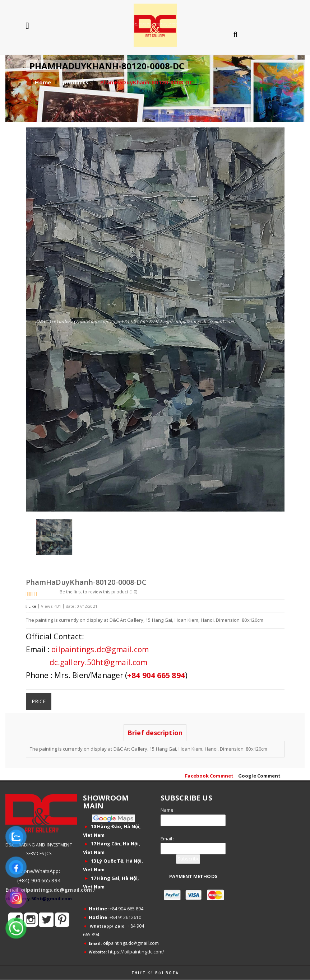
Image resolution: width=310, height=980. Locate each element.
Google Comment (259, 776)
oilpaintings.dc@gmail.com (100, 649)
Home (43, 82)
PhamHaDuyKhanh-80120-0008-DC (147, 82)
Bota (172, 973)
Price (39, 701)
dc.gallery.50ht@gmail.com (99, 662)
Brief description (155, 733)
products (76, 82)
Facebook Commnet (209, 776)
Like (31, 606)
